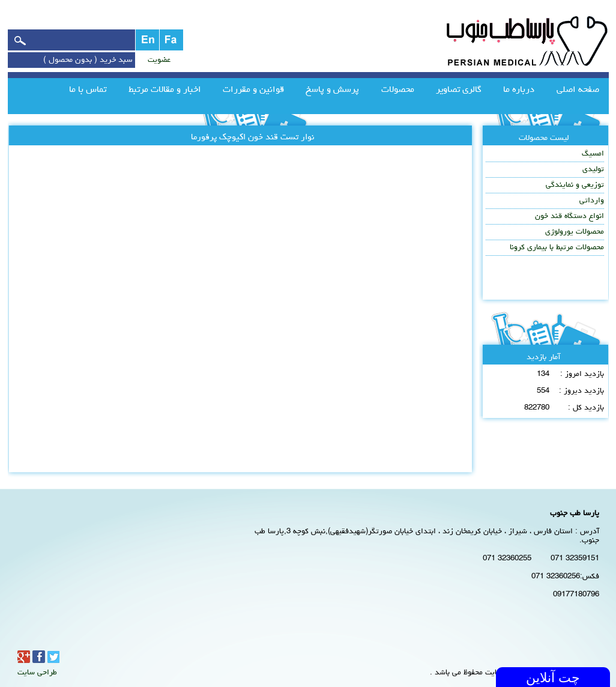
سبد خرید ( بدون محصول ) (88, 60)
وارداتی (592, 201)
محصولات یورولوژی (575, 232)
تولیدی (593, 170)
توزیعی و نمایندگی (575, 185)
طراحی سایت (37, 673)
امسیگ (593, 154)
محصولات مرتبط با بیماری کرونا (557, 248)
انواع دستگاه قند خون (569, 216)
